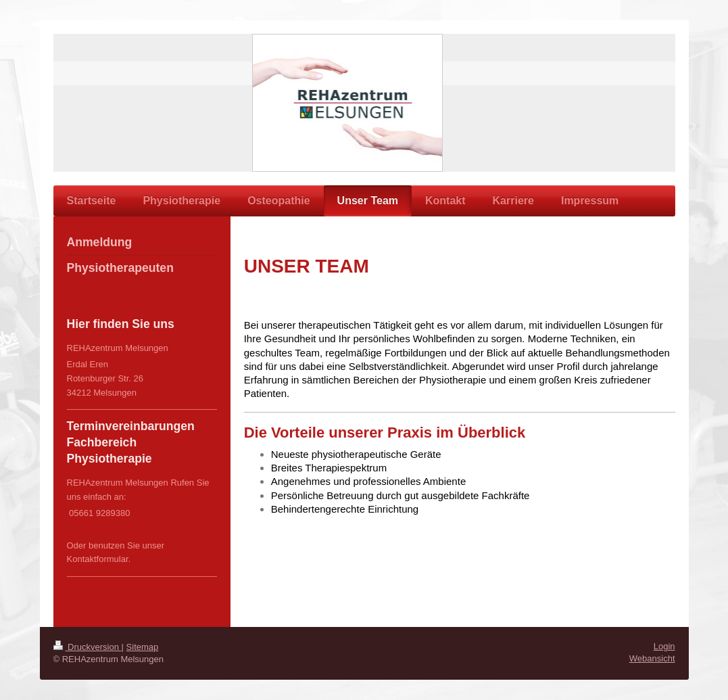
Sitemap (143, 647)
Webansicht (652, 658)
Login (664, 646)
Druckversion (88, 647)
